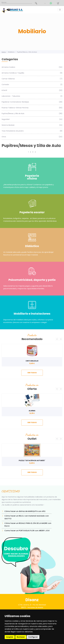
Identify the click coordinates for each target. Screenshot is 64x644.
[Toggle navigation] (60, 10)
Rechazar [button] (21, 637)
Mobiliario (11, 52)
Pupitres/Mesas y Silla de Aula (27, 52)
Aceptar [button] (10, 637)
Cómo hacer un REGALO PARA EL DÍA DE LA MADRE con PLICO (28, 525)
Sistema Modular (32, 125)
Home (4, 52)
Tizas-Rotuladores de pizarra (32, 131)
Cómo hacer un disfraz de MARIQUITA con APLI (25, 511)
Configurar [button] (33, 637)
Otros (32, 137)
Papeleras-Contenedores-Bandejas (32, 102)
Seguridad (32, 119)
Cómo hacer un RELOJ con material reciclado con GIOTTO (27, 517)
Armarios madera (32, 67)
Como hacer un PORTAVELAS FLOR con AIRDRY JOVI (27, 531)
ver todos (32, 373)
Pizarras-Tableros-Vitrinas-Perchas (32, 108)
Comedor (32, 85)
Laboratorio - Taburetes (32, 96)
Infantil (32, 90)
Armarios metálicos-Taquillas (32, 73)
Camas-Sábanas (32, 79)
